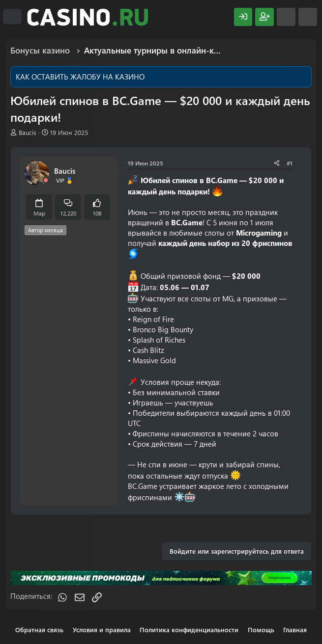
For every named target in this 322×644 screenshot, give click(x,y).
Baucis (28, 132)
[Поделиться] (277, 163)
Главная (295, 630)
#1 (290, 163)
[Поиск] (308, 17)
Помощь (261, 630)
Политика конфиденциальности (189, 630)
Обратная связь (39, 630)
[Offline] (46, 180)
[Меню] (12, 17)
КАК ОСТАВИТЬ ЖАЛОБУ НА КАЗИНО (80, 77)
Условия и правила (102, 630)
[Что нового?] (286, 17)
